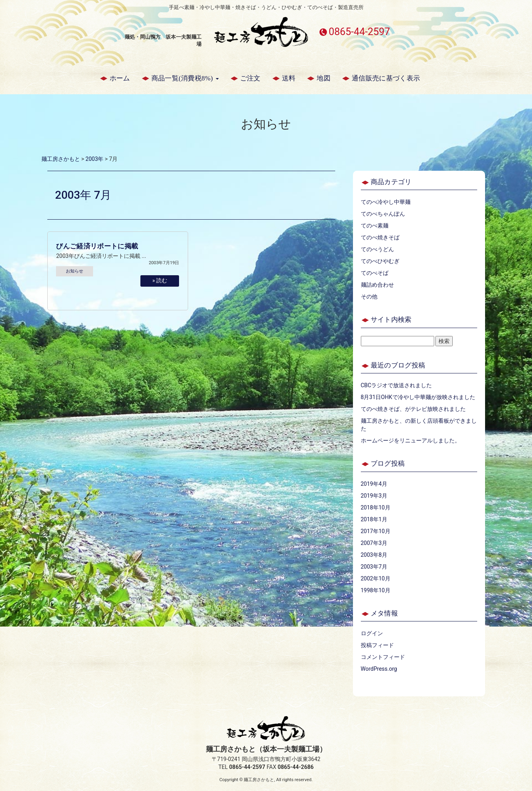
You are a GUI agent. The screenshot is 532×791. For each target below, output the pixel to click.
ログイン (372, 633)
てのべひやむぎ (380, 261)
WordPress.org (379, 669)
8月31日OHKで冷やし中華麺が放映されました (418, 397)
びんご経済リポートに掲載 (97, 246)
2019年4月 (374, 484)
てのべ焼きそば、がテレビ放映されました (413, 409)
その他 (369, 297)
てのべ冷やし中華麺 (386, 202)
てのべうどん (377, 249)
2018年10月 (376, 507)
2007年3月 (374, 543)
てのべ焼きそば (380, 237)
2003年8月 (374, 555)
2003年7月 (374, 567)
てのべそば (375, 273)
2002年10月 (376, 578)
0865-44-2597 (359, 32)
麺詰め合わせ (377, 285)
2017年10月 (376, 531)
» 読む (160, 280)
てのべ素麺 (375, 226)
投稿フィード (377, 645)
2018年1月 (374, 519)
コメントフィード (383, 657)
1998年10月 (376, 590)
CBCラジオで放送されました (397, 385)
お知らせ (75, 271)
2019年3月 (374, 496)
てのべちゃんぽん (383, 214)
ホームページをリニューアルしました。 (411, 440)
